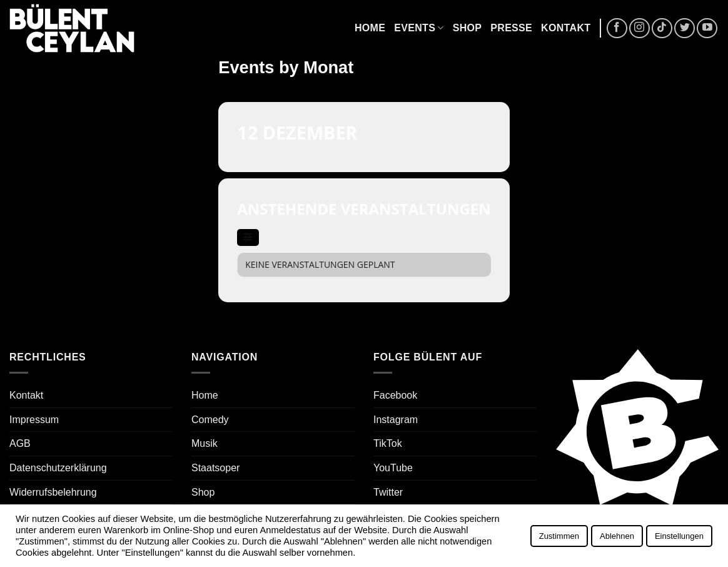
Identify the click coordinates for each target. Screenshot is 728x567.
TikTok (388, 443)
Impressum (34, 420)
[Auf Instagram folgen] (640, 28)
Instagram (396, 420)
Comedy (210, 420)
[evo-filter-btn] (248, 238)
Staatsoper (215, 468)
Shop (468, 28)
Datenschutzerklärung (58, 468)
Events (419, 28)
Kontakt (566, 28)
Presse (511, 28)
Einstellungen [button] (679, 536)
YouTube (393, 468)
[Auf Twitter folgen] (685, 28)
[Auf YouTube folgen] (707, 28)
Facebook (395, 395)
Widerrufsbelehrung (53, 492)
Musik (205, 443)
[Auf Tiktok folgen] (662, 28)
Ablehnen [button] (617, 536)
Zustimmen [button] (559, 536)
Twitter (388, 492)
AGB (20, 443)
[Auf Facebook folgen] (617, 28)
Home (370, 28)
